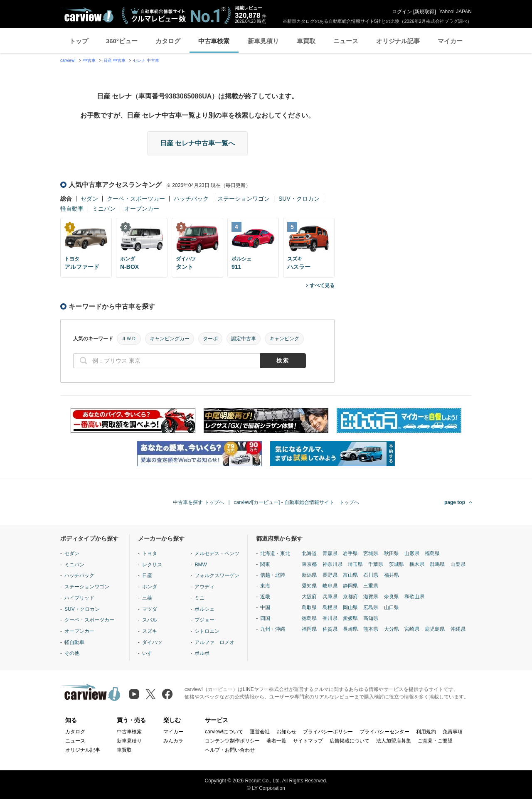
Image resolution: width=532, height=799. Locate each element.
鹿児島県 (435, 629)
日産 (147, 575)
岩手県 (350, 553)
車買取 (306, 41)
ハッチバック (191, 199)
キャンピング (284, 339)
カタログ (168, 41)
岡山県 (350, 607)
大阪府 (309, 597)
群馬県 (437, 564)
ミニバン (104, 209)
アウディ (204, 587)
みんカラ (173, 741)
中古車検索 (214, 41)
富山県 (350, 575)
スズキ (150, 631)
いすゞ (150, 653)
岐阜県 (330, 586)
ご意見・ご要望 (435, 741)
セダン (89, 199)
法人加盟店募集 (394, 741)
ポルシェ (204, 609)
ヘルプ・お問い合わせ (230, 750)
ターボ (210, 339)
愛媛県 (350, 618)
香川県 (330, 618)
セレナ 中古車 (146, 60)
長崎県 (350, 629)
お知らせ (286, 732)
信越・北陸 (273, 575)
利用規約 (426, 732)
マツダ (150, 609)
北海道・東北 (275, 553)
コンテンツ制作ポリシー (232, 741)
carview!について (224, 732)
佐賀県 (330, 629)
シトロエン (207, 631)
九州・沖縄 (273, 629)
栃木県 (417, 564)
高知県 (371, 618)
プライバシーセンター (384, 732)
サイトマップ (308, 741)
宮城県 (371, 553)
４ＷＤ (129, 339)
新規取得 (424, 12)
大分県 (392, 629)
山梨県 (458, 564)
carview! (68, 60)
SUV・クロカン (299, 199)
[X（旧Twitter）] (151, 694)
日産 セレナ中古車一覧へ (197, 143)
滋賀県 (371, 597)
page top (455, 502)
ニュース (346, 41)
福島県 (432, 553)
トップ (79, 41)
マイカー (450, 41)
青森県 (330, 553)
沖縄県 (458, 629)
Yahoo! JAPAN (456, 12)
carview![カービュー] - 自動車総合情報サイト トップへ (297, 502)
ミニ (199, 598)
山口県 (392, 607)
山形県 (412, 553)
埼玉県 (355, 564)
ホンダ (150, 587)
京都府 (350, 597)
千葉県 (376, 564)
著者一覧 (276, 741)
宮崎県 (412, 629)
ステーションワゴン (244, 199)
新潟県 (309, 575)
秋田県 (392, 553)
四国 (265, 618)
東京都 (309, 564)
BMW (201, 565)
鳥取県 (309, 607)
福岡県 (309, 629)
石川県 (371, 575)
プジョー (204, 620)
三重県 (371, 586)
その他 (72, 653)
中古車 (89, 60)
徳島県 (309, 618)
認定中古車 (244, 339)
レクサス (152, 565)
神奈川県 (332, 564)
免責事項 (453, 732)
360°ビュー (122, 41)
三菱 (147, 598)
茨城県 (397, 564)
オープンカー (142, 209)
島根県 (330, 607)
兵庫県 (330, 597)
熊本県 (371, 629)
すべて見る (322, 285)
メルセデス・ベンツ (217, 553)
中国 (265, 607)
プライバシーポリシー (328, 732)
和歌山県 (414, 597)
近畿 (265, 597)
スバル (150, 620)
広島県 (371, 607)
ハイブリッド (79, 598)
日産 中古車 (115, 60)
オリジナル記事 (398, 41)
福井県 (392, 575)
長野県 (330, 575)
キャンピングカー (170, 339)
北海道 (309, 553)
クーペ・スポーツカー (136, 199)
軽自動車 (72, 209)
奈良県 (392, 597)
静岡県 (350, 586)
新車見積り (263, 41)
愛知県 (309, 586)
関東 (265, 564)
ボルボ (202, 653)
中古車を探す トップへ (198, 502)
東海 (265, 586)
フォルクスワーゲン (217, 575)
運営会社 (260, 732)
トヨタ (150, 553)
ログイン (402, 12)
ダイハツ (152, 642)
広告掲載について (350, 741)
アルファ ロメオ (214, 642)
